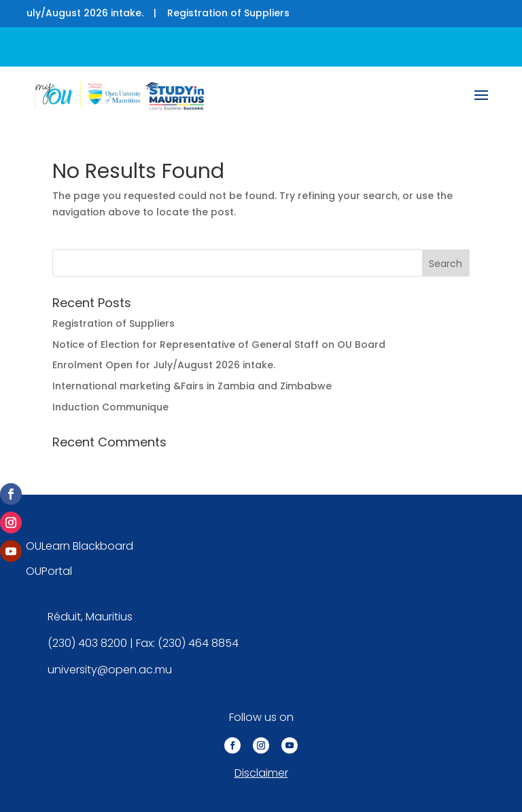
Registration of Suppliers (232, 13)
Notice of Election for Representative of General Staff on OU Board (219, 345)
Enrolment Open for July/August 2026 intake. (164, 365)
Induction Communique (110, 407)
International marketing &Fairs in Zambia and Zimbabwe (192, 386)
